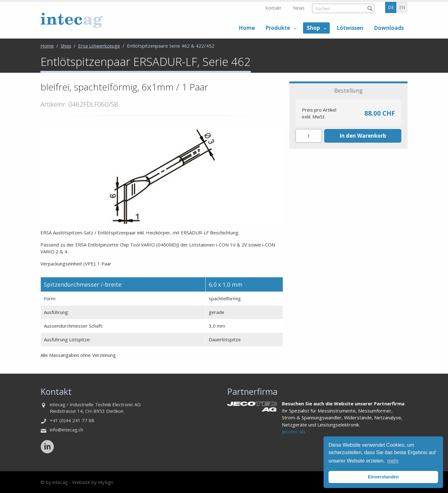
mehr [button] (393, 461)
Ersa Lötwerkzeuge (99, 46)
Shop (313, 28)
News (299, 8)
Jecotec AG (294, 431)
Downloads (389, 28)
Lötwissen (350, 28)
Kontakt (273, 8)
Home (247, 28)
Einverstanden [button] (383, 477)
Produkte (278, 28)
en (402, 7)
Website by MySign (93, 482)
